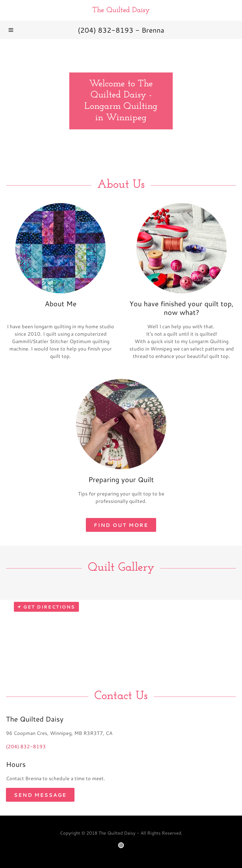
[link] (121, 10)
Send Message (40, 795)
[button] (11, 30)
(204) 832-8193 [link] (106, 30)
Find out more (121, 525)
